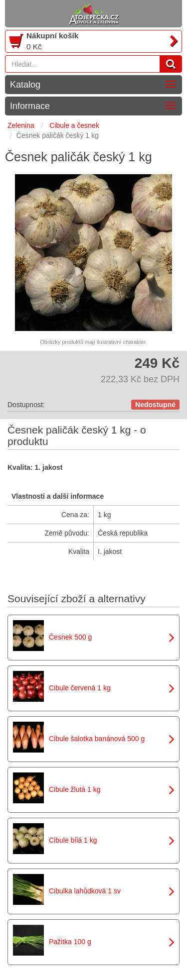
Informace (30, 106)
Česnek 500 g (70, 637)
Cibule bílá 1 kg (73, 840)
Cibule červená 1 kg (80, 688)
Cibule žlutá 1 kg (75, 789)
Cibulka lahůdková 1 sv (85, 891)
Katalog (25, 85)
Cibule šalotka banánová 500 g (97, 739)
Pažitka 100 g (70, 942)
